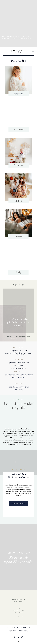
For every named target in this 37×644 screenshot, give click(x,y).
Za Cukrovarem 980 (18, 611)
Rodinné (19, 201)
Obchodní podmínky (18, 616)
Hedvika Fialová (23, 634)
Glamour (18, 237)
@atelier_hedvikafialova (18, 631)
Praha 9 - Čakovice (18, 613)
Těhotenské (19, 94)
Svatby (18, 272)
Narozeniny (19, 165)
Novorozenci (19, 129)
